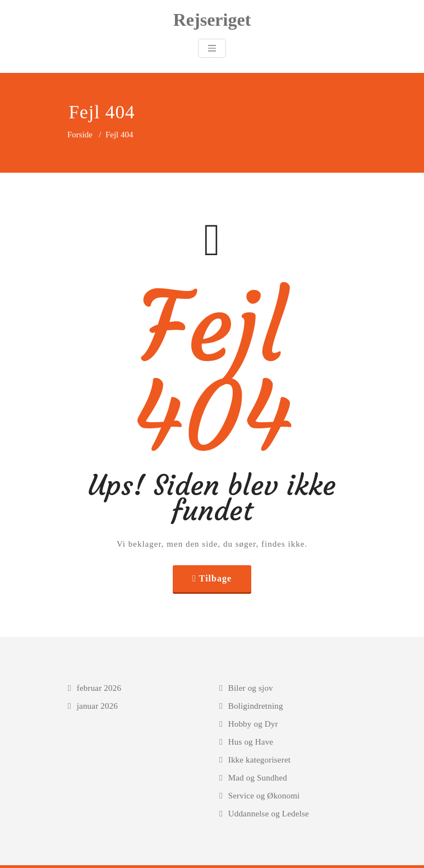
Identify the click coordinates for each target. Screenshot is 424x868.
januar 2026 (97, 706)
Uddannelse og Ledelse (269, 814)
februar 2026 (99, 688)
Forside (80, 135)
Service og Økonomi (264, 796)
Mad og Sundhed (258, 778)
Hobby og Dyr (253, 724)
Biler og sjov (251, 688)
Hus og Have (251, 742)
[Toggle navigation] (212, 48)
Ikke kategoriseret (259, 760)
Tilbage (215, 578)
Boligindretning (256, 706)
